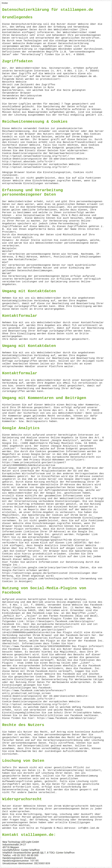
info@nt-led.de (89, 828)
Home (5, 3)
